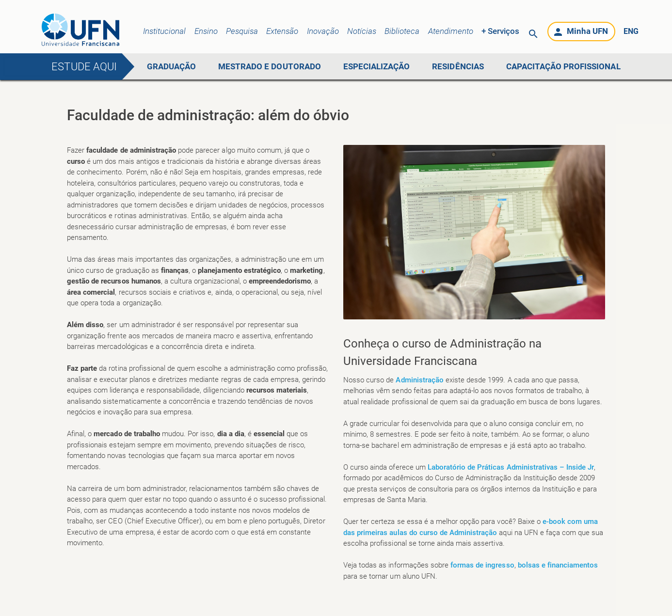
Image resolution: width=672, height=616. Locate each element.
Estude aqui (84, 67)
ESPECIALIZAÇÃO (376, 66)
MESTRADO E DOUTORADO (270, 66)
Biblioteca (402, 31)
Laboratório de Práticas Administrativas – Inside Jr (511, 467)
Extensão (282, 31)
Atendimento (451, 31)
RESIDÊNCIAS (458, 66)
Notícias (362, 31)
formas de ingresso (482, 565)
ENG (631, 31)
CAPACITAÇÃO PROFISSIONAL (563, 66)
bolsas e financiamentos (558, 565)
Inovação (323, 31)
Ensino (206, 31)
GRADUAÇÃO (171, 66)
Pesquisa (242, 31)
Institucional (164, 31)
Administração (420, 380)
